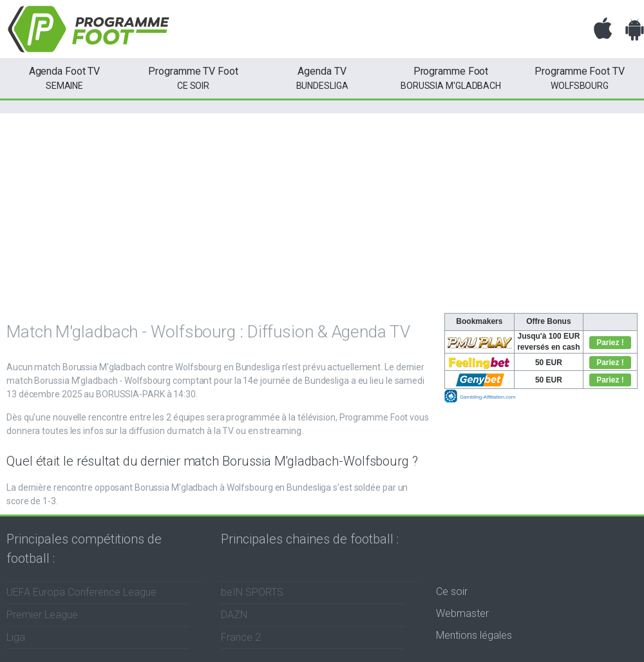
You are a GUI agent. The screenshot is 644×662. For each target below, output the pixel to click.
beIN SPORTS (252, 592)
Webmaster (462, 613)
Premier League (42, 615)
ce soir (193, 77)
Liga (16, 637)
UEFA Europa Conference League (81, 592)
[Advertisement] (322, 216)
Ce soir (452, 591)
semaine (64, 77)
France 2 (241, 637)
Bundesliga (322, 77)
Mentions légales (474, 635)
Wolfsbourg (580, 77)
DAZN (234, 615)
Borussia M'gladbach (451, 77)
